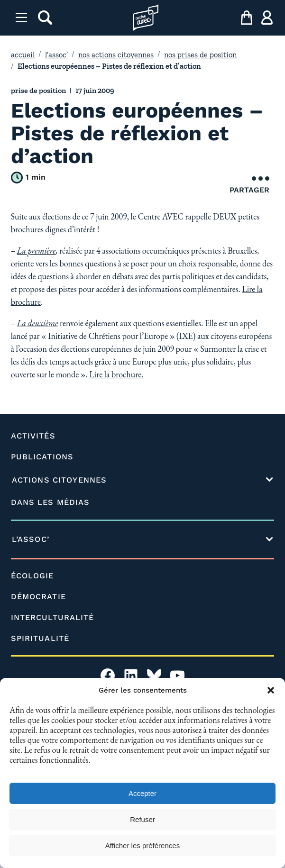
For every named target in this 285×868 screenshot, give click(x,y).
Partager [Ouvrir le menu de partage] (249, 185)
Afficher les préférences (142, 845)
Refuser (142, 819)
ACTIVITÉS (33, 436)
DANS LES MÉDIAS (51, 502)
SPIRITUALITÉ (40, 638)
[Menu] (21, 18)
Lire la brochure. (116, 374)
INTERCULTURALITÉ (53, 617)
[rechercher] (45, 18)
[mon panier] (247, 18)
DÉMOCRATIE (38, 597)
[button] (271, 690)
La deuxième (38, 323)
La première (37, 251)
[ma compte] (267, 18)
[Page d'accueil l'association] (146, 18)
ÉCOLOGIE (32, 576)
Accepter (142, 793)
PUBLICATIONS (42, 457)
